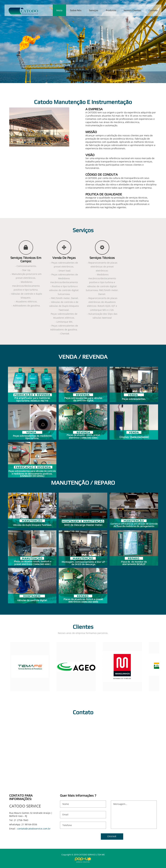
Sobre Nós (76, 10)
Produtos (111, 10)
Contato (153, 10)
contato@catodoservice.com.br (34, 829)
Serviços (94, 10)
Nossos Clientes (132, 10)
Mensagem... (134, 815)
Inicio (59, 10)
